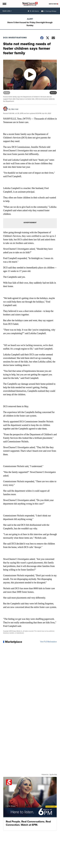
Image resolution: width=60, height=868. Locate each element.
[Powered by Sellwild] (53, 775)
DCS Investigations (15, 38)
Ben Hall (15, 109)
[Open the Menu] (4, 4)
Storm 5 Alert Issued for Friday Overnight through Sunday (30, 24)
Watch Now (53, 4)
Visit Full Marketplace (49, 642)
